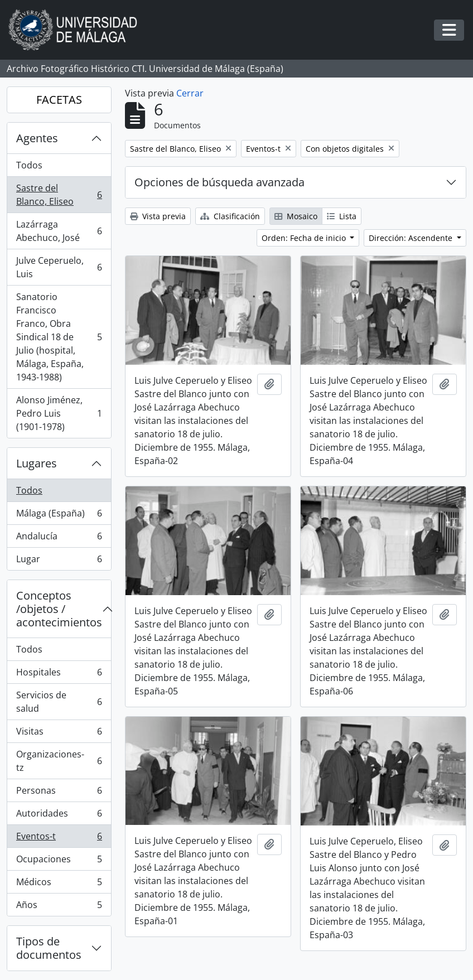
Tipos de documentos (49, 948)
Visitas (59, 734)
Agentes (37, 138)
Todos (29, 165)
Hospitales (59, 675)
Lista (342, 216)
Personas (59, 793)
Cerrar (190, 93)
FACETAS (59, 100)
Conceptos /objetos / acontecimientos (59, 609)
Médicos (59, 884)
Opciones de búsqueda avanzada (219, 182)
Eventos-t (59, 839)
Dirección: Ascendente (412, 238)
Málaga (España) (59, 516)
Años (59, 907)
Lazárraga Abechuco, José (59, 231)
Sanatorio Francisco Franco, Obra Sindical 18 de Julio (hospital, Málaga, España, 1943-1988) (59, 337)
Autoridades (59, 816)
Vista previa (158, 216)
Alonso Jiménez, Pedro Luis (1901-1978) (59, 413)
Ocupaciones (59, 861)
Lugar (59, 561)
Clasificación (230, 216)
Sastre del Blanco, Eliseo (59, 195)
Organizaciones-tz (59, 761)
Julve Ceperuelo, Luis (59, 267)
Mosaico (296, 216)
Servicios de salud (59, 702)
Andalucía (59, 539)
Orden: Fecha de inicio (305, 238)
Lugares (37, 463)
